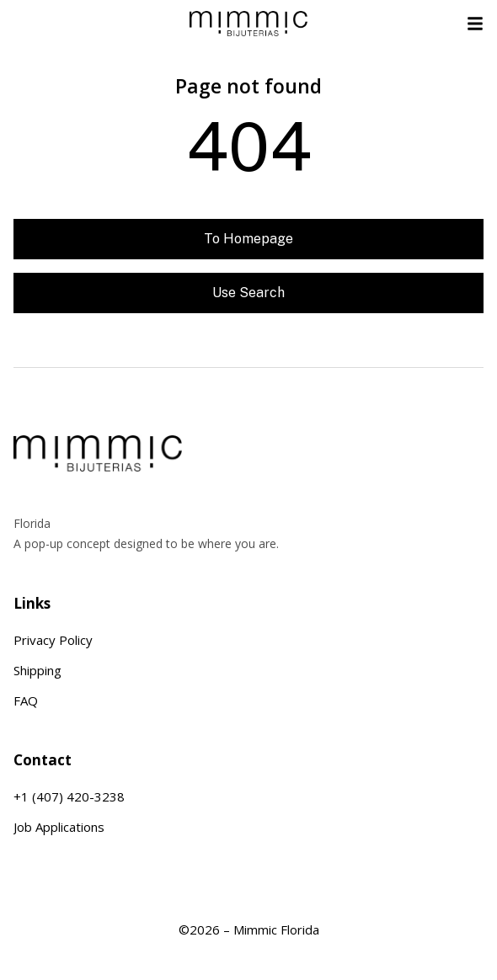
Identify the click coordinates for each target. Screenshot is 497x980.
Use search (248, 293)
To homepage (248, 239)
